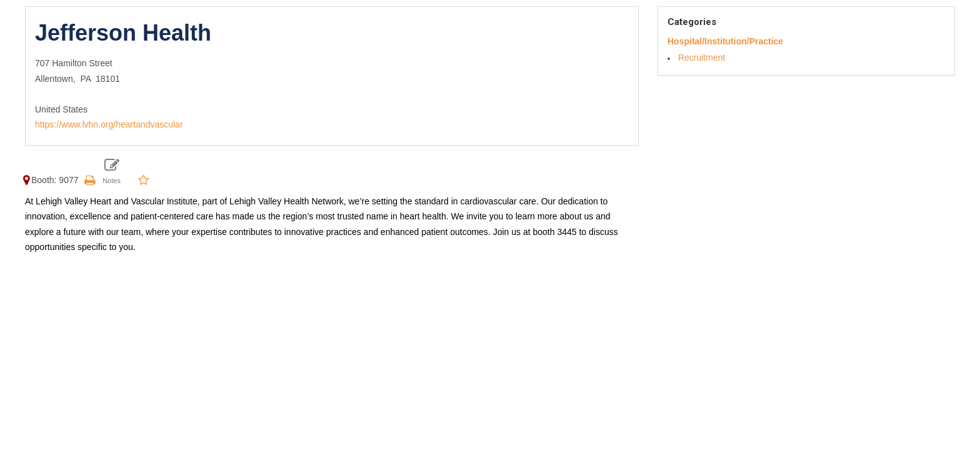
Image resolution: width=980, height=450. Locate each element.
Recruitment (702, 57)
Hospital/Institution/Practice (725, 41)
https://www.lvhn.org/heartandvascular (109, 124)
